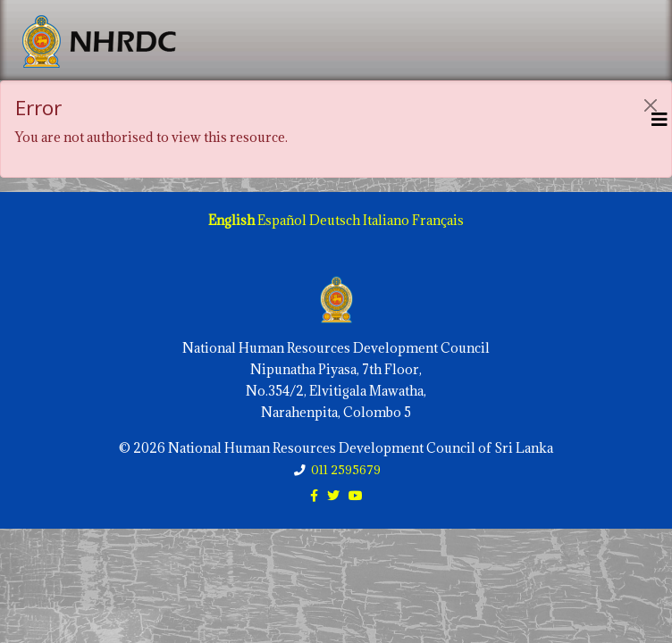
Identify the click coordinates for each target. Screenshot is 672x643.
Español (282, 220)
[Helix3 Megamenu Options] (659, 119)
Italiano (386, 220)
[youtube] (356, 495)
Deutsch (335, 220)
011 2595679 (346, 470)
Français (438, 220)
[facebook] (314, 495)
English (231, 220)
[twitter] (333, 495)
